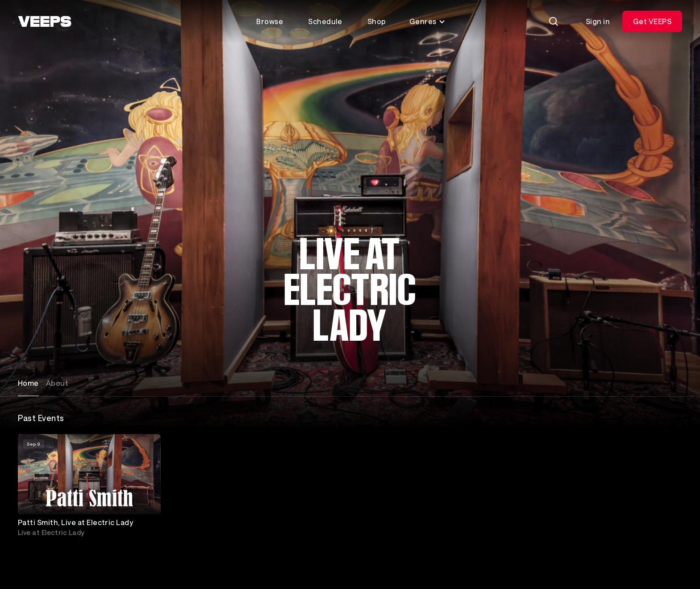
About (57, 383)
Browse (270, 21)
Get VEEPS (652, 21)
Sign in (598, 21)
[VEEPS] (45, 21)
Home (28, 383)
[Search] (554, 21)
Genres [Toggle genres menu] (427, 21)
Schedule (325, 21)
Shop (377, 21)
